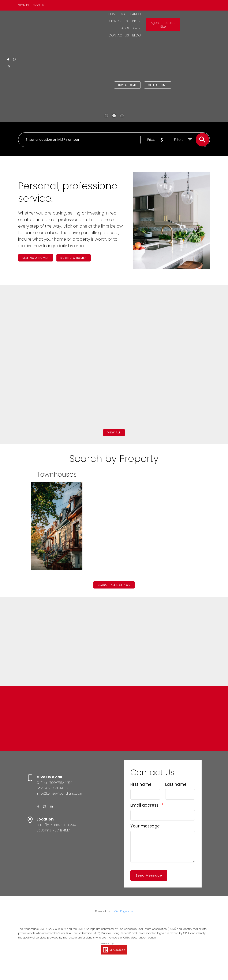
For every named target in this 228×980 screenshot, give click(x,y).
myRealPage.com (122, 923)
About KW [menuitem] (117, 27)
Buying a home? (82, 259)
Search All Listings (114, 589)
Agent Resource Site (190, 24)
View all (114, 435)
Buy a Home (130, 85)
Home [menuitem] (100, 20)
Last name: (176, 796)
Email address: (145, 817)
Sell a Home (165, 85)
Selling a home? (38, 259)
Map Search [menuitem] (118, 20)
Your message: (145, 838)
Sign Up (38, 5)
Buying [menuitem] (137, 20)
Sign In (24, 5)
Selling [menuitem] (156, 20)
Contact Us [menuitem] (143, 27)
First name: (141, 796)
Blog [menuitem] (160, 27)
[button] (25, 5)
